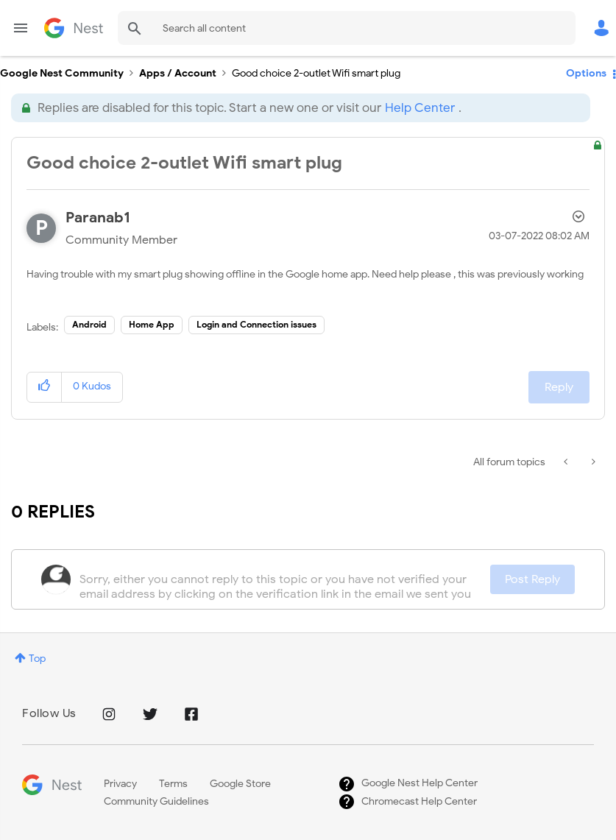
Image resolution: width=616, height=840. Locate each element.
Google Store (240, 784)
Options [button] (586, 73)
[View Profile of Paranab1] (98, 218)
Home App (152, 324)
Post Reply (532, 579)
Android (89, 324)
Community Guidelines (156, 801)
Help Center (420, 108)
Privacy (120, 784)
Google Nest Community (74, 28)
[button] (45, 387)
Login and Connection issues (256, 324)
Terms (173, 784)
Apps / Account (178, 73)
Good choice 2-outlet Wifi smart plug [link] (316, 73)
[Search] (347, 28)
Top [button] (37, 659)
